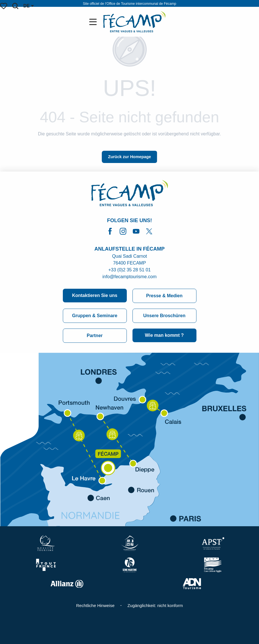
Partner (95, 336)
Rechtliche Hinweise (95, 605)
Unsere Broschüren (164, 316)
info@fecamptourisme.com (129, 277)
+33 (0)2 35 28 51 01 (129, 270)
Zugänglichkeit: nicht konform (155, 605)
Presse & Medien (164, 296)
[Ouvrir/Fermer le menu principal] (94, 22)
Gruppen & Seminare (95, 316)
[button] (15, 6)
